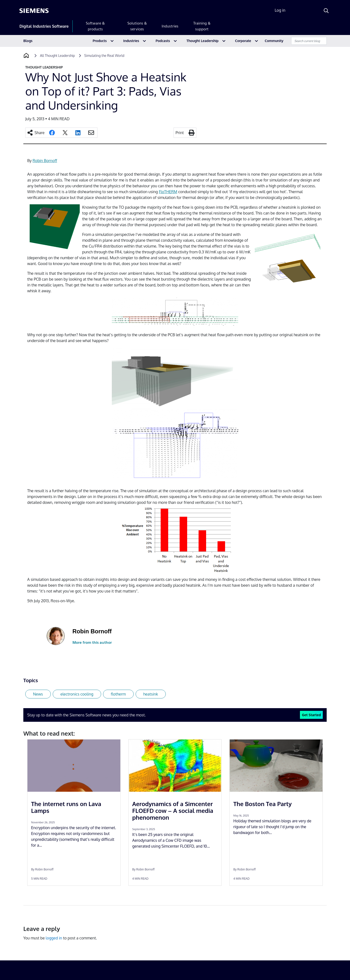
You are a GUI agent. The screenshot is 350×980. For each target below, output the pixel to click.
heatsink (151, 694)
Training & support (202, 26)
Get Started (311, 715)
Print (180, 133)
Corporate (243, 41)
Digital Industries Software (44, 26)
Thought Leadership (202, 41)
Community (274, 41)
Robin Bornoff (45, 161)
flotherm (118, 694)
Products (100, 41)
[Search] (326, 11)
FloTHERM (168, 192)
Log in (280, 10)
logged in (54, 938)
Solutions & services (137, 26)
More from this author (92, 642)
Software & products (95, 26)
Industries (170, 26)
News (38, 694)
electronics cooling (77, 694)
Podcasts (163, 41)
